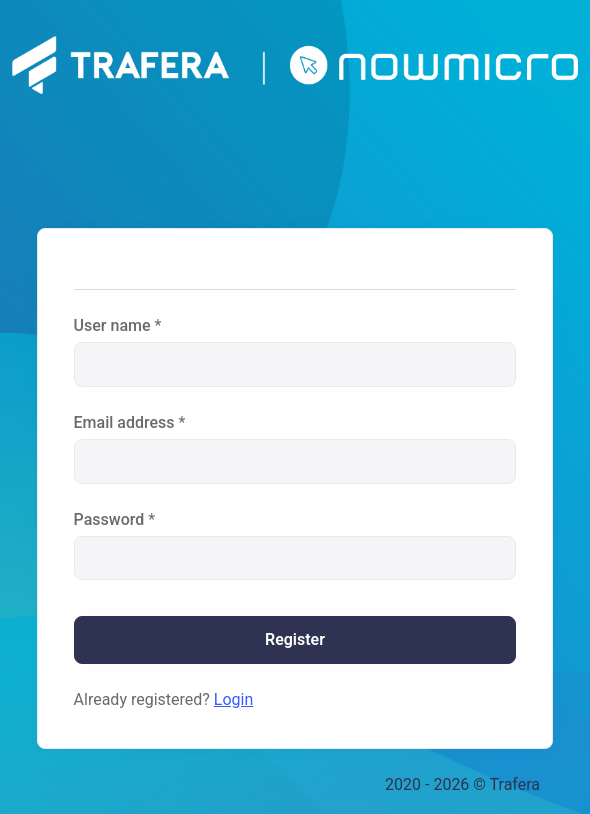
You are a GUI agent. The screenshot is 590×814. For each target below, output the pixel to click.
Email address (124, 422)
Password (109, 519)
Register (295, 639)
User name (112, 325)
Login (233, 699)
